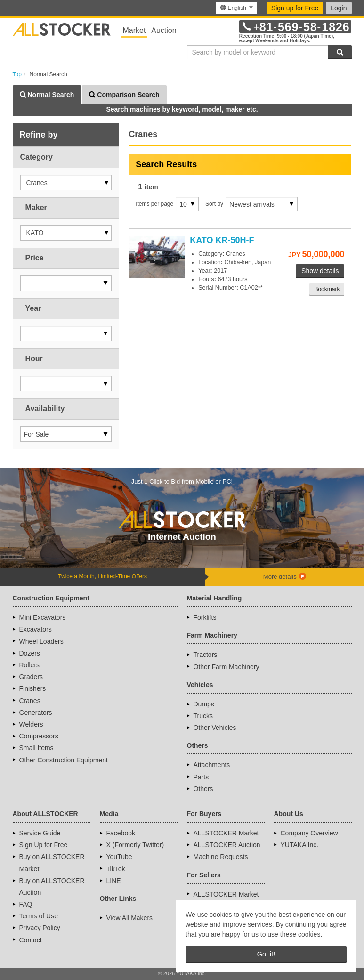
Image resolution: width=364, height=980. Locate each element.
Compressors (39, 736)
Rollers (30, 665)
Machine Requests (221, 857)
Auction (164, 30)
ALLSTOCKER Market (226, 833)
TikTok (116, 869)
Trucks (203, 716)
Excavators (36, 629)
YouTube (119, 857)
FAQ (26, 904)
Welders (31, 724)
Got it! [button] (266, 954)
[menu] (236, 8)
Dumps (204, 704)
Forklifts (205, 617)
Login (339, 8)
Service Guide (40, 833)
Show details (320, 271)
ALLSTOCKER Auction (227, 845)
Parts (201, 777)
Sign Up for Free (44, 845)
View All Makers (130, 918)
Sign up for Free (295, 8)
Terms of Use (39, 916)
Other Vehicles (215, 728)
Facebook (121, 833)
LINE (114, 881)
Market (134, 30)
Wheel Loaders (41, 641)
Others (203, 789)
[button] (66, 182)
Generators (36, 713)
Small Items (36, 748)
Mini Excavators (43, 617)
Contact (31, 940)
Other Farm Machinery (226, 667)
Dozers (30, 653)
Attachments (212, 765)
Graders (31, 677)
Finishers (33, 688)
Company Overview (309, 833)
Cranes (30, 701)
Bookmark (327, 289)
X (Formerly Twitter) (135, 845)
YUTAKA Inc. (300, 845)
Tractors (206, 655)
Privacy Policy (40, 928)
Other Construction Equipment (64, 760)
